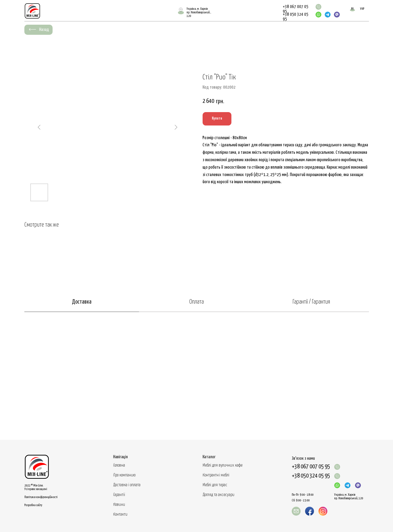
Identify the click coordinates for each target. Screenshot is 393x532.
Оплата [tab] (196, 302)
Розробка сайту (33, 505)
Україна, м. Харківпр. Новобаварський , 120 (199, 12)
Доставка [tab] (82, 302)
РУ (352, 9)
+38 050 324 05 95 (311, 476)
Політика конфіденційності (41, 497)
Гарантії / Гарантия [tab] (311, 302)
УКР (362, 9)
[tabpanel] (196, 376)
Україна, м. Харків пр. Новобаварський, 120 (349, 496)
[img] (318, 7)
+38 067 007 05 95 (311, 467)
